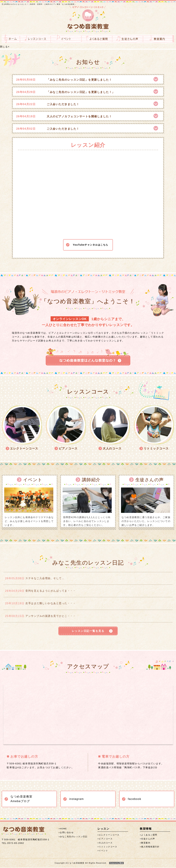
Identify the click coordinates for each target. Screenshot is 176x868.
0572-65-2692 (13, 844)
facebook (135, 800)
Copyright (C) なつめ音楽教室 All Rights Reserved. (88, 864)
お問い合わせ (67, 833)
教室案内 (146, 843)
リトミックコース (108, 848)
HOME (63, 829)
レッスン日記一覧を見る (88, 631)
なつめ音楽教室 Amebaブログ (21, 800)
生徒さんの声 (148, 840)
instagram (76, 800)
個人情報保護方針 (150, 848)
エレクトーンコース (109, 836)
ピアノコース (106, 840)
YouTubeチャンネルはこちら (90, 241)
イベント (103, 851)
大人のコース (106, 843)
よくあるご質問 (149, 836)
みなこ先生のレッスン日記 (74, 837)
